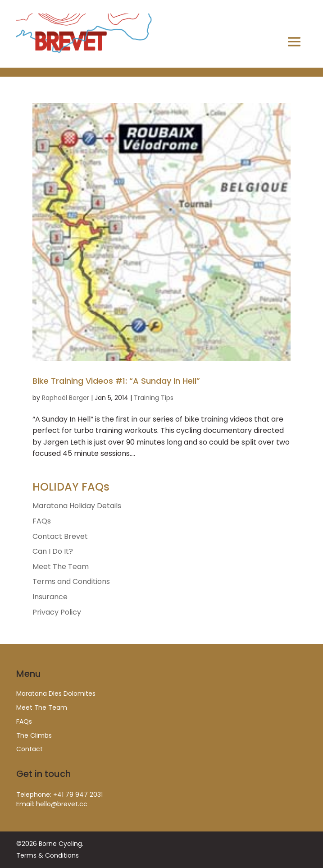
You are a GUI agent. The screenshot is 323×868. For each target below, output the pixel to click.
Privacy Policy (57, 612)
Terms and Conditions (71, 581)
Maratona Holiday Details (77, 506)
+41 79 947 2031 (78, 795)
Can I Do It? (53, 551)
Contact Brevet (60, 536)
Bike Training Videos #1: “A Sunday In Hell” (116, 381)
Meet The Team (61, 567)
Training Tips (154, 398)
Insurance (50, 597)
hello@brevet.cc (62, 804)
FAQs (42, 521)
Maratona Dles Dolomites (56, 693)
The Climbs (34, 735)
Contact (30, 749)
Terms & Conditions (48, 855)
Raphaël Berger (66, 398)
